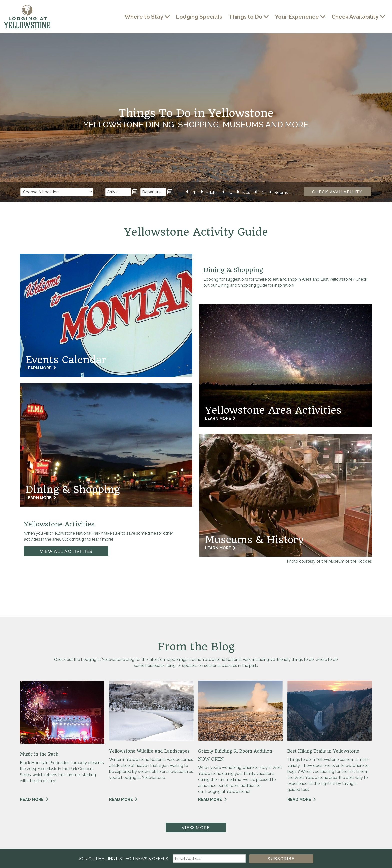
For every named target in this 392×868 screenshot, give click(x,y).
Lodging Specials (199, 17)
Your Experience (297, 17)
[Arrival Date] (118, 192)
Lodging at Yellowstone (27, 17)
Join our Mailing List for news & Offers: (124, 859)
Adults (212, 193)
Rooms (281, 193)
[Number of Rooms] (263, 192)
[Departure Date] (153, 192)
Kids (246, 193)
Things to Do (246, 17)
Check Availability (355, 17)
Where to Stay (144, 17)
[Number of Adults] (195, 192)
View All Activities (66, 551)
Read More (32, 799)
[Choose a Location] (57, 192)
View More (196, 827)
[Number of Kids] (231, 192)
